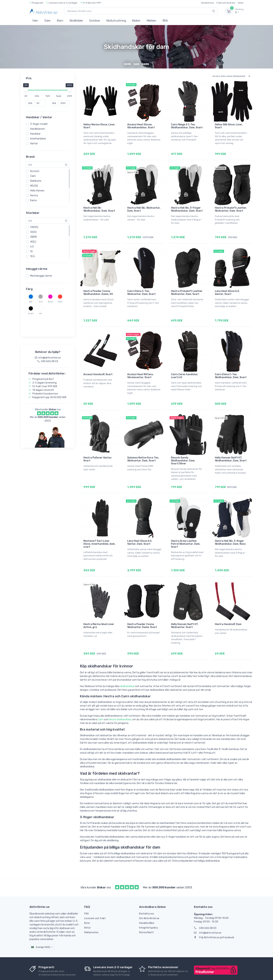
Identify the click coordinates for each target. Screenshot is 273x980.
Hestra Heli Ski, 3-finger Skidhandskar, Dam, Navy (230, 530)
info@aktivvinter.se (208, 916)
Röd (60, 302)
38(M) (33, 237)
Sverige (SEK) (41, 930)
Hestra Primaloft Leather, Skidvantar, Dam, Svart (231, 207)
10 (31, 251)
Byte (87, 906)
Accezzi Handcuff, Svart (98, 367)
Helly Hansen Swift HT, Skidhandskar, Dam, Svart (231, 449)
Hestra (34, 195)
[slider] (26, 90)
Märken (151, 21)
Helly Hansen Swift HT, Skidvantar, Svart (185, 611)
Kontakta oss (147, 897)
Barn (60, 21)
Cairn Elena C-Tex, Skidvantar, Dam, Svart (141, 288)
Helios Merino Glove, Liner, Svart (99, 126)
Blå (31, 302)
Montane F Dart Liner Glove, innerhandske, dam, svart (99, 532)
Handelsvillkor (147, 906)
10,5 (32, 256)
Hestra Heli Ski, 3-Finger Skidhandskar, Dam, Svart (187, 207)
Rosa (50, 302)
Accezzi (35, 171)
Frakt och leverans (226, 3)
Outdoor (95, 21)
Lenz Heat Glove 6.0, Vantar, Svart (227, 288)
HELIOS (34, 186)
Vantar (34, 144)
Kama (33, 200)
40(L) (33, 242)
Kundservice (208, 3)
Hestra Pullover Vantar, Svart (98, 449)
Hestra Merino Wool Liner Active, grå (99, 611)
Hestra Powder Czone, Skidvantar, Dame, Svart (142, 611)
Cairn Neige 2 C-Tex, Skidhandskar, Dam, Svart (187, 126)
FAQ (86, 897)
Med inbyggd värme (41, 276)
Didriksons (36, 181)
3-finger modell (39, 124)
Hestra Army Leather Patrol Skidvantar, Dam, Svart (186, 532)
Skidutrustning (116, 21)
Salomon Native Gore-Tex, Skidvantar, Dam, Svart (143, 449)
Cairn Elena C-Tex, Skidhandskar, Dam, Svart (231, 369)
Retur (241, 3)
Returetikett (146, 915)
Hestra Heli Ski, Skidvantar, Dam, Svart (144, 207)
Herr (35, 21)
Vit (41, 313)
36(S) (33, 232)
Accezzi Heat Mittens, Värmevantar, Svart (141, 369)
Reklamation (91, 915)
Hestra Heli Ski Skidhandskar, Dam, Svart (99, 207)
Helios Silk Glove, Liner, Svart (229, 126)
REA (165, 21)
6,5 (32, 247)
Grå (41, 302)
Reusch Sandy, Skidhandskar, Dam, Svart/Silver (183, 451)
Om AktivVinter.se (149, 901)
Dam (48, 21)
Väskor (136, 21)
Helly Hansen (37, 191)
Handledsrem (38, 129)
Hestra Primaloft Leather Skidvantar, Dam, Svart (187, 288)
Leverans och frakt (95, 901)
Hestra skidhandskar (120, 702)
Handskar (35, 134)
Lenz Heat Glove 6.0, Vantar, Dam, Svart (140, 530)
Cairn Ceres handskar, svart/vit (185, 369)
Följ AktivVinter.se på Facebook (214, 920)
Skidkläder (76, 21)
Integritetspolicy (149, 911)
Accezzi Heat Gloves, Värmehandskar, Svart (141, 126)
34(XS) (34, 227)
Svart (31, 313)
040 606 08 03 (205, 911)
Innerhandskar (38, 139)
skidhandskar (127, 669)
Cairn (33, 176)
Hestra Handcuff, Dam (228, 610)
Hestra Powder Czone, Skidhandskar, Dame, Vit (98, 288)
